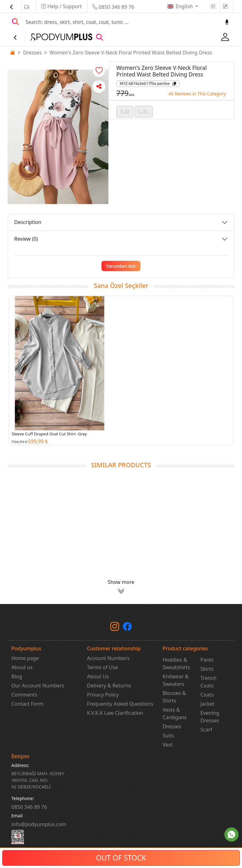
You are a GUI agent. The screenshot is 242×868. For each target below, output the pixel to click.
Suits (168, 736)
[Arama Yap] (15, 22)
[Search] (121, 22)
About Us (98, 676)
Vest (168, 745)
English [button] (185, 6)
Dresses (32, 53)
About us (22, 667)
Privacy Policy (103, 695)
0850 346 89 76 (113, 7)
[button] (99, 71)
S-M (125, 112)
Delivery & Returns (109, 686)
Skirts (207, 669)
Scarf (206, 730)
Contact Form (27, 704)
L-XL (144, 112)
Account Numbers (108, 658)
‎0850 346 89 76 (29, 807)
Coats (207, 695)
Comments (24, 695)
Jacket (207, 704)
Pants (207, 660)
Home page (25, 658)
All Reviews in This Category (197, 94)
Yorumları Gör (121, 266)
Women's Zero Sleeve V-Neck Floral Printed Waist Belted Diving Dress (131, 53)
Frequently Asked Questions (120, 704)
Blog (17, 676)
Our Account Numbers (38, 686)
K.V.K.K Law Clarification (115, 713)
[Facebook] (127, 628)
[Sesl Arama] (227, 22)
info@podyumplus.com (39, 824)
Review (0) (26, 239)
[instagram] (115, 628)
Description (28, 222)
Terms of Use (102, 667)
